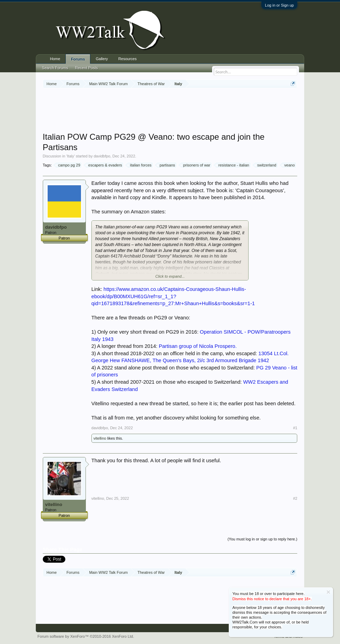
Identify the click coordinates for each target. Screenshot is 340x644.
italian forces (140, 165)
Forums (78, 59)
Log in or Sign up (279, 5)
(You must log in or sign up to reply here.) (262, 539)
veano (289, 165)
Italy (71, 156)
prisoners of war (196, 165)
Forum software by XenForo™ (86, 636)
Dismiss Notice (328, 592)
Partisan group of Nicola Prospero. (198, 346)
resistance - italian (233, 165)
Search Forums (55, 68)
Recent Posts (86, 68)
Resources (127, 59)
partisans (166, 165)
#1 (295, 428)
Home (55, 59)
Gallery (102, 59)
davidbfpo (102, 156)
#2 (295, 498)
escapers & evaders (104, 165)
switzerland (266, 165)
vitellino (100, 438)
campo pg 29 (68, 165)
